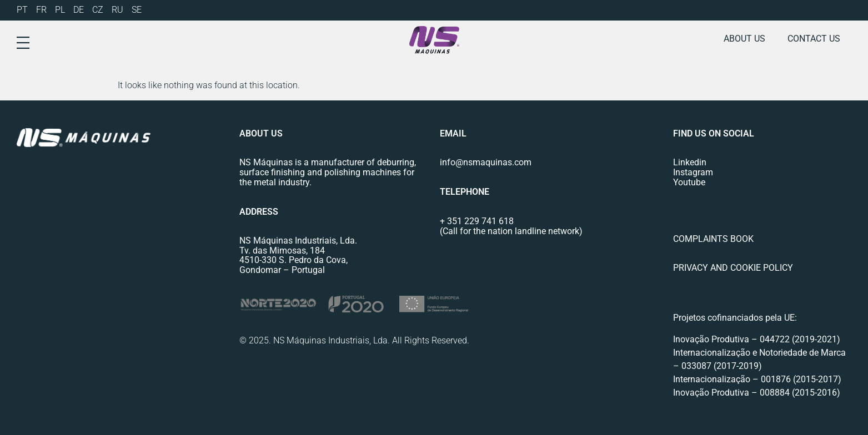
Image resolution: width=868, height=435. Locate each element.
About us (744, 39)
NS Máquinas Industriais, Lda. (298, 241)
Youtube (689, 182)
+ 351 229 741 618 (477, 221)
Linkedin (690, 162)
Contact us (814, 39)
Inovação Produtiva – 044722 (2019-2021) (758, 339)
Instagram (693, 172)
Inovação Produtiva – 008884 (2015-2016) (757, 393)
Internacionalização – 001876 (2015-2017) (757, 379)
